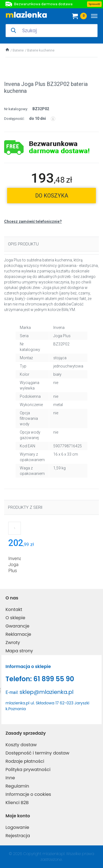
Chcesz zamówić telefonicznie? (33, 221)
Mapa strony (19, 651)
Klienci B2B (17, 803)
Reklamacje (18, 634)
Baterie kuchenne (41, 50)
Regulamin (17, 786)
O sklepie (15, 618)
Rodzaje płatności (25, 761)
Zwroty (13, 643)
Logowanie (17, 827)
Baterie (18, 50)
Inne (10, 778)
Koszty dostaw (21, 745)
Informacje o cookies (28, 794)
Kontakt (14, 609)
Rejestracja (18, 836)
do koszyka (52, 196)
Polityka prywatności (28, 770)
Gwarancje (17, 626)
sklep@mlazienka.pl (47, 692)
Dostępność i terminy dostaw (37, 753)
